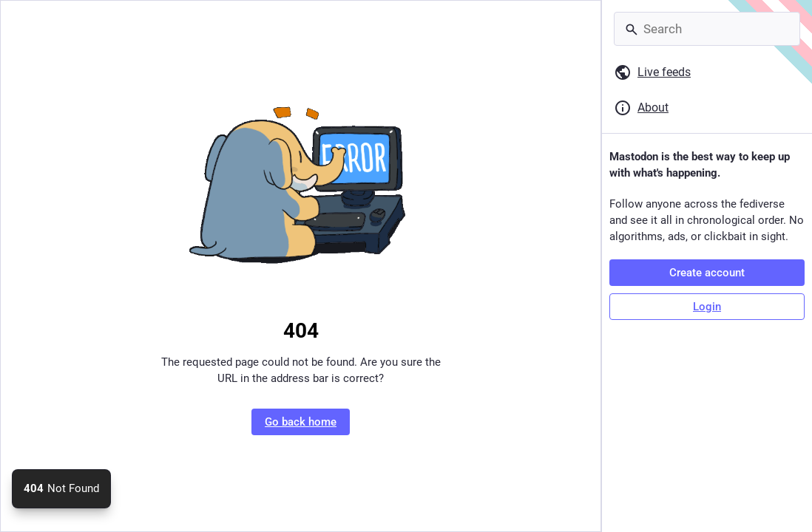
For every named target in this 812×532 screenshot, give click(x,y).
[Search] (707, 29)
